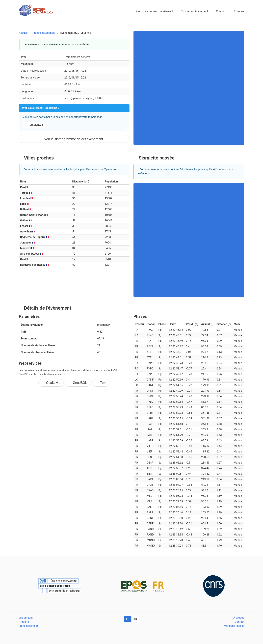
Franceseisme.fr (28, 626)
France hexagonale (44, 33)
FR (128, 619)
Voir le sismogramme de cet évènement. (74, 139)
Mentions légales (234, 626)
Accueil (23, 33)
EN (135, 619)
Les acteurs (26, 618)
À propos (239, 618)
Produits (24, 622)
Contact (240, 622)
